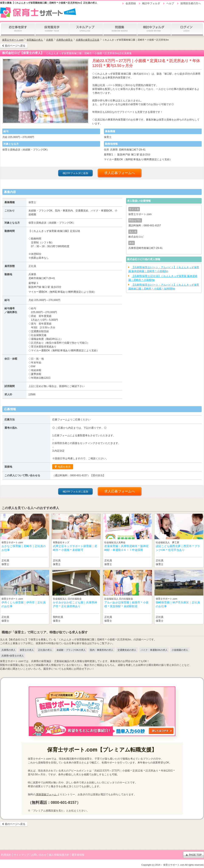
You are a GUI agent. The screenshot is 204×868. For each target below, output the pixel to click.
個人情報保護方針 (59, 855)
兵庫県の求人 (8, 650)
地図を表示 (64, 467)
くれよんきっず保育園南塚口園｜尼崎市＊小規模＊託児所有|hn (136, 40)
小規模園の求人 (180, 650)
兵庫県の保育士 (64, 40)
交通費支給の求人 (127, 650)
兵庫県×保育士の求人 (13, 656)
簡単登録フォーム (46, 794)
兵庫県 (50, 40)
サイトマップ (21, 855)
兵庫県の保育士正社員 (88, 40)
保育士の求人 (27, 650)
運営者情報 (78, 855)
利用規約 (6, 855)
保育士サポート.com (13, 40)
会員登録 (131, 3)
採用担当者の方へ (191, 3)
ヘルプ (170, 3)
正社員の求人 (45, 650)
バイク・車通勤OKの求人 (154, 650)
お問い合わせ (39, 855)
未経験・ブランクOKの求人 (71, 650)
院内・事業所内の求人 (102, 650)
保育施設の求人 (35, 40)
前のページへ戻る (15, 46)
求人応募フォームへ (120, 173)
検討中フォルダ (151, 3)
